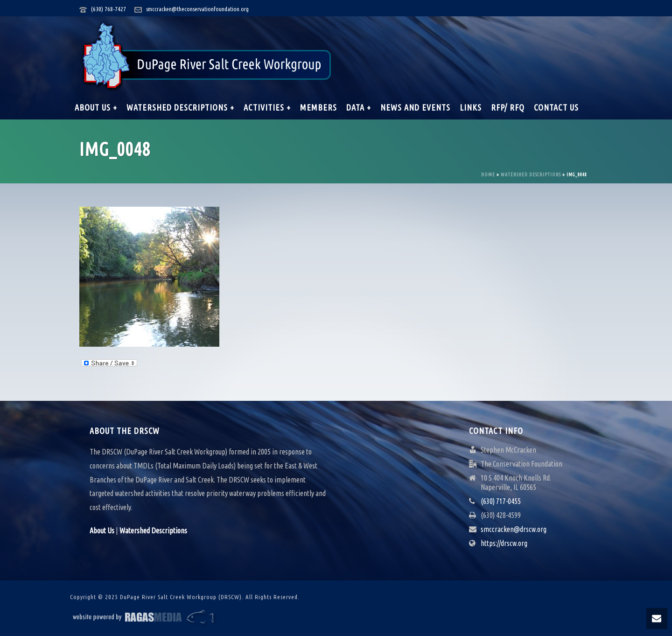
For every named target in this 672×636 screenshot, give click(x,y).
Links (471, 107)
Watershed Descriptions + (180, 107)
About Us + (96, 107)
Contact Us (556, 107)
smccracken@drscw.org (514, 529)
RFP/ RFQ (508, 107)
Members (318, 107)
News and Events (415, 107)
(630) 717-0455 (501, 501)
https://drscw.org (504, 543)
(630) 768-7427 (108, 9)
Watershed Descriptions (531, 175)
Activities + (267, 107)
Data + (359, 107)
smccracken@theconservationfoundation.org (197, 9)
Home (488, 175)
